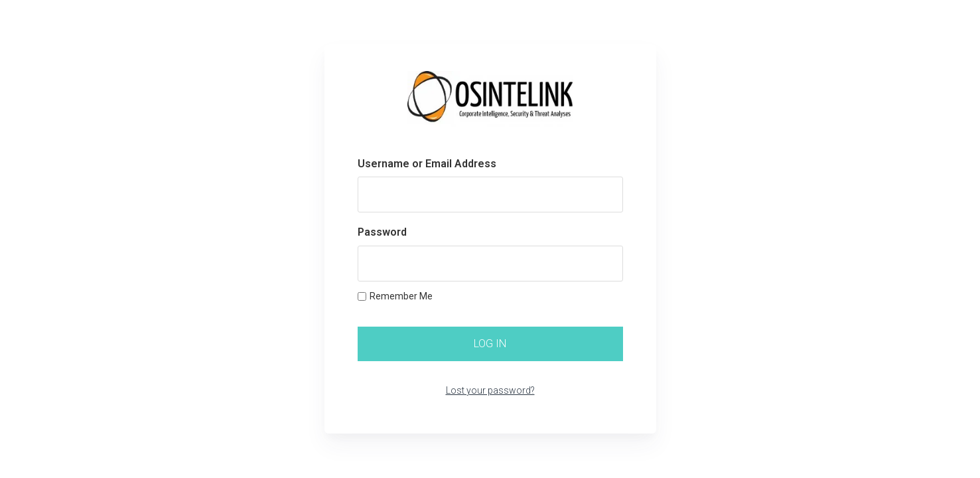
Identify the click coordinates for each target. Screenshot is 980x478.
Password (382, 232)
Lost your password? (490, 390)
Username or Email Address (427, 164)
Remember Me (395, 296)
